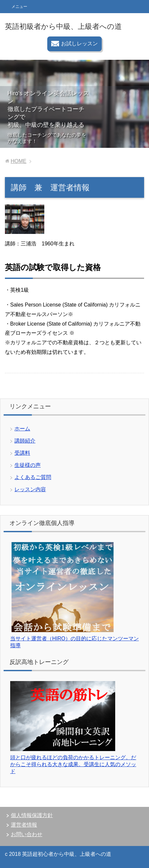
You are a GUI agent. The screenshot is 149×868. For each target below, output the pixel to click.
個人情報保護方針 (32, 815)
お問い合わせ (27, 834)
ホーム (22, 429)
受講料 (22, 453)
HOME (18, 161)
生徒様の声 (28, 465)
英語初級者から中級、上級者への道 (63, 26)
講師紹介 (25, 441)
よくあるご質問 (33, 477)
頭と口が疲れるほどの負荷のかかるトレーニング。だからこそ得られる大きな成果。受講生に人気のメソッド (73, 764)
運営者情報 (24, 825)
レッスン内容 (30, 489)
